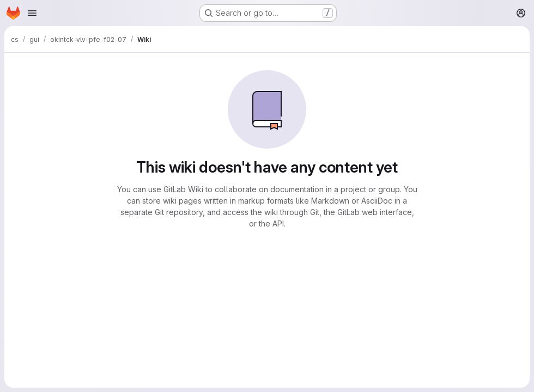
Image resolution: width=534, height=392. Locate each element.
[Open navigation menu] (32, 13)
